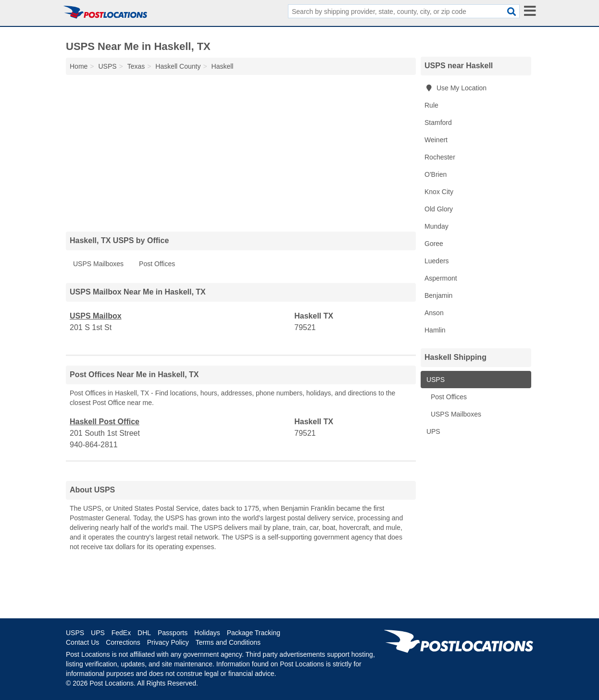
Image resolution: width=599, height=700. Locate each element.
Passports (173, 633)
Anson (434, 313)
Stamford (438, 123)
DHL (144, 633)
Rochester (440, 157)
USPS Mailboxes (98, 264)
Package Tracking (254, 633)
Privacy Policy (168, 642)
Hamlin (435, 330)
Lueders (437, 261)
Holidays (207, 633)
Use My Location (455, 88)
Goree (434, 244)
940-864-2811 (94, 445)
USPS (435, 380)
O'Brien (436, 174)
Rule (431, 105)
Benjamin (438, 295)
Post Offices (157, 264)
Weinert (436, 140)
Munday (437, 226)
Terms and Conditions (228, 642)
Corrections (123, 642)
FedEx (121, 633)
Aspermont (441, 278)
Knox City (439, 192)
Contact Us (82, 642)
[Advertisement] (241, 151)
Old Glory (439, 209)
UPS (432, 431)
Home (79, 66)
